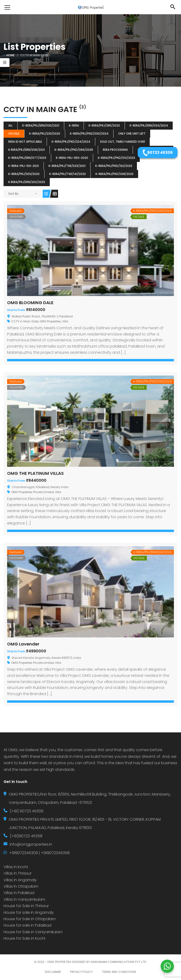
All (10, 125)
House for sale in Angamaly (29, 912)
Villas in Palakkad (19, 893)
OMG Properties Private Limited (32, 492)
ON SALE (14, 134)
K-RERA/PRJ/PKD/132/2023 (114, 166)
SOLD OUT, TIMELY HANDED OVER (122, 142)
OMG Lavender (23, 644)
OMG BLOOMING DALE (30, 303)
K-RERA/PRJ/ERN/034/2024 (149, 125)
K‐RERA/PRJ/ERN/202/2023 (27, 182)
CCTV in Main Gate (25, 321)
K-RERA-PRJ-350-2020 (72, 158)
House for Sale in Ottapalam (30, 919)
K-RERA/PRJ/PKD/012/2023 (116, 158)
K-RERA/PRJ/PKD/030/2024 (89, 134)
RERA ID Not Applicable (25, 142)
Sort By (13, 194)
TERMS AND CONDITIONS (119, 972)
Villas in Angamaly (20, 880)
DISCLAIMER (53, 972)
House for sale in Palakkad (27, 925)
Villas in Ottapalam (21, 886)
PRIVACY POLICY (81, 972)
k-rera (74, 125)
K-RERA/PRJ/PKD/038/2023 (114, 174)
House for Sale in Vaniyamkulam (33, 932)
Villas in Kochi (16, 867)
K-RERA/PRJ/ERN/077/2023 (27, 158)
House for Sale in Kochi (24, 938)
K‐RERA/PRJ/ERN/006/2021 (27, 150)
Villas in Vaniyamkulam (24, 899)
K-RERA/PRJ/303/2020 (24, 174)
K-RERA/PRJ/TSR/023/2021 (67, 166)
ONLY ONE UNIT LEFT (132, 134)
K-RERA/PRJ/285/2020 (104, 125)
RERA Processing (115, 150)
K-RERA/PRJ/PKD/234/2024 (71, 142)
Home (10, 55)
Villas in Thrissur (18, 873)
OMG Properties (50, 321)
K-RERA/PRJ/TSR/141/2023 (68, 174)
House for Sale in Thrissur (26, 906)
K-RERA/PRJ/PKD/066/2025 (74, 150)
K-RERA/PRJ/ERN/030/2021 (41, 125)
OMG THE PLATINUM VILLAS (35, 473)
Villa (65, 321)
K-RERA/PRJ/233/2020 (45, 134)
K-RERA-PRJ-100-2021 (24, 166)
